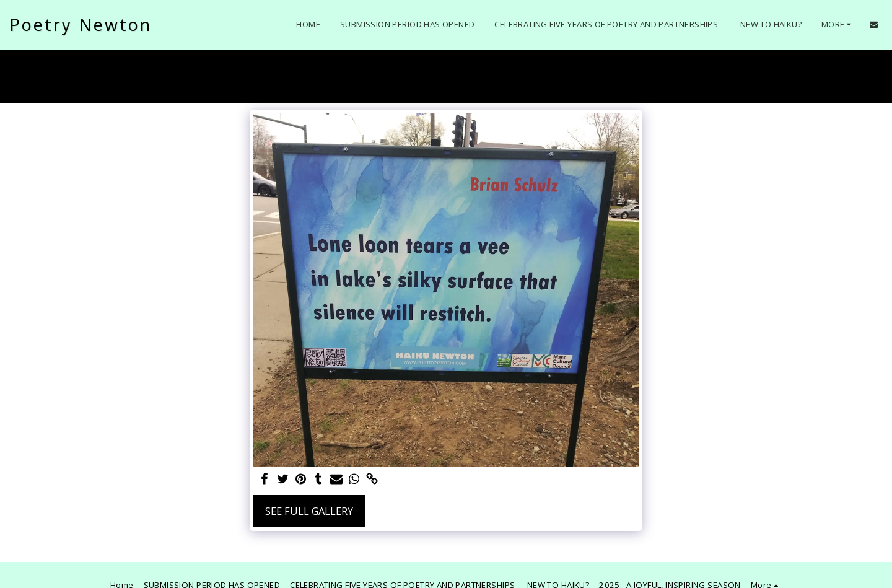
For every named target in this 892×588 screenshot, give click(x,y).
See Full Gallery (309, 511)
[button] (874, 24)
